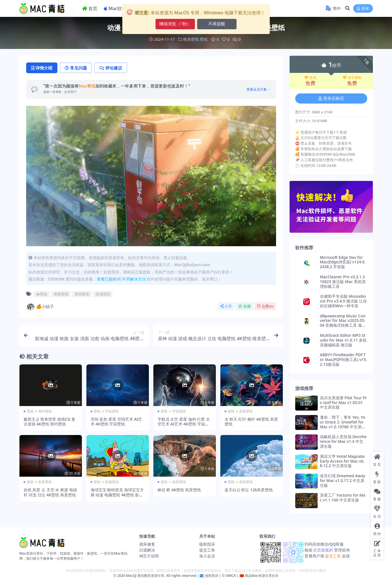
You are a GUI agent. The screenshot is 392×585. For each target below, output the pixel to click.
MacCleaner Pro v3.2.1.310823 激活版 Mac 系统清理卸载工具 (343, 282)
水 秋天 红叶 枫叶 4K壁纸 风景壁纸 (251, 422)
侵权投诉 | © (214, 576)
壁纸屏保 (82, 294)
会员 (310, 78)
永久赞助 (352, 78)
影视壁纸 (112, 482)
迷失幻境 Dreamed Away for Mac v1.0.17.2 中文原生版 (343, 480)
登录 (363, 9)
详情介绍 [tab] (42, 68)
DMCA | (232, 576)
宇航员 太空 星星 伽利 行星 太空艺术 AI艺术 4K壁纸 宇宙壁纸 (184, 424)
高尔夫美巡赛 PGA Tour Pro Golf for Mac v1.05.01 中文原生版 (343, 403)
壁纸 (204, 39)
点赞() (265, 306)
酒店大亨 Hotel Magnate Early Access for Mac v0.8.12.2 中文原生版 (342, 461)
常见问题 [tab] (76, 68)
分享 (226, 306)
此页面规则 (323, 550)
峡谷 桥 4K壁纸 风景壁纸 (179, 490)
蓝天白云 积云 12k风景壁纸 (249, 490)
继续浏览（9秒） (175, 24)
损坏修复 (147, 544)
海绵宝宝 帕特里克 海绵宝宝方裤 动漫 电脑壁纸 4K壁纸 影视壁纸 (117, 495)
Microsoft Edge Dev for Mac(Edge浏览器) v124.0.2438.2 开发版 (343, 262)
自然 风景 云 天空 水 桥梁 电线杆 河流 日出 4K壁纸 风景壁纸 (50, 492)
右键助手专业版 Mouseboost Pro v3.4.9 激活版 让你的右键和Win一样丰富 (343, 301)
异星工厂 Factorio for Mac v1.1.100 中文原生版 (343, 497)
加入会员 (207, 556)
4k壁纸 (42, 294)
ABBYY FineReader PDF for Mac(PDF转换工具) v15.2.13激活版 (344, 359)
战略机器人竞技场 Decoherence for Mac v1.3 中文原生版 (343, 441)
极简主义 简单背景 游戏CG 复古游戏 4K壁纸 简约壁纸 (50, 422)
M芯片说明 (149, 556)
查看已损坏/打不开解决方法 (121, 279)
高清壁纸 (103, 294)
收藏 (244, 306)
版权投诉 (207, 544)
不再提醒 (217, 24)
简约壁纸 (45, 411)
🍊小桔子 (40, 307)
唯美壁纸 (191, 39)
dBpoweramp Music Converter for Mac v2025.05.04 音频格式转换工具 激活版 (343, 323)
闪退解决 (147, 550)
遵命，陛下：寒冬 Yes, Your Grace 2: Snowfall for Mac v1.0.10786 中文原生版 (343, 424)
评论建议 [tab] (111, 68)
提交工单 (207, 550)
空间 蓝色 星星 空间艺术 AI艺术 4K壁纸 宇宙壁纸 (117, 422)
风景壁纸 (246, 411)
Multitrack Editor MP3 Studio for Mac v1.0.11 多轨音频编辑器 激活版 (343, 340)
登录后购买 (331, 98)
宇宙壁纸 (112, 411)
